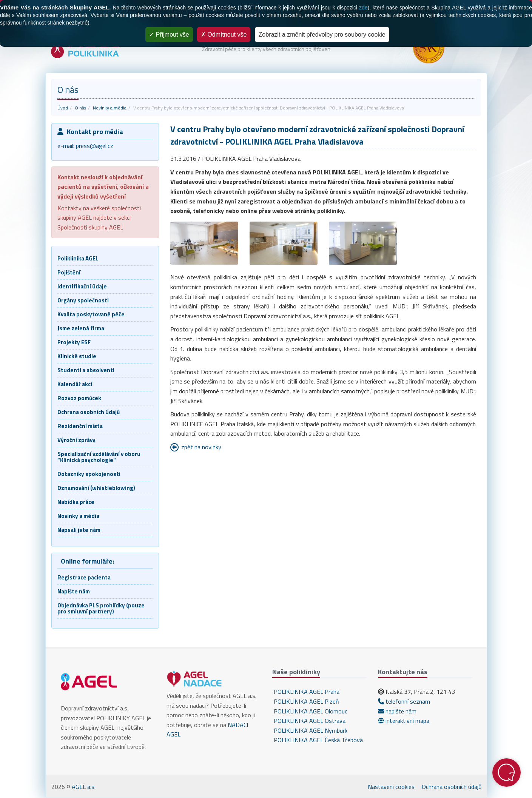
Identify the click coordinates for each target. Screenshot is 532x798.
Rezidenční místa (80, 426)
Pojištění (69, 272)
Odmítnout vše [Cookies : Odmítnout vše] (224, 35)
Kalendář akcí (75, 384)
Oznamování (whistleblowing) (96, 488)
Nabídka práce (76, 502)
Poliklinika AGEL (78, 258)
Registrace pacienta (84, 577)
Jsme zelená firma (81, 328)
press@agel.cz (95, 146)
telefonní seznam (404, 701)
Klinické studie (77, 356)
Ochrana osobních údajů (89, 412)
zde (363, 8)
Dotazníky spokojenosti (89, 474)
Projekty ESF (74, 342)
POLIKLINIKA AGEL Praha (306, 692)
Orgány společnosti (83, 300)
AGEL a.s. (84, 787)
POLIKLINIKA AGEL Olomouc (310, 711)
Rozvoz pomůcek (79, 398)
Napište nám (74, 591)
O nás (80, 108)
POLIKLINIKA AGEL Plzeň (306, 701)
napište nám (397, 711)
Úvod (63, 108)
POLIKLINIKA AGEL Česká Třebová (318, 740)
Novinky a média (110, 108)
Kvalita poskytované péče (91, 314)
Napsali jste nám (79, 530)
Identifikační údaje (82, 286)
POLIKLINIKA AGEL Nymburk (310, 730)
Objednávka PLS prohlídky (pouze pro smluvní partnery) (101, 608)
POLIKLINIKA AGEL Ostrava (309, 721)
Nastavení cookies (391, 787)
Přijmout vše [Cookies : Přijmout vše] (169, 35)
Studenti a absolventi (86, 370)
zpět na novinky (201, 447)
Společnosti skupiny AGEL (90, 227)
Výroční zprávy (76, 440)
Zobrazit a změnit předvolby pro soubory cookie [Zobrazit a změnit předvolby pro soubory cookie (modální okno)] (322, 35)
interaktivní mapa (404, 721)
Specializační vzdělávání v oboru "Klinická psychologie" (99, 457)
